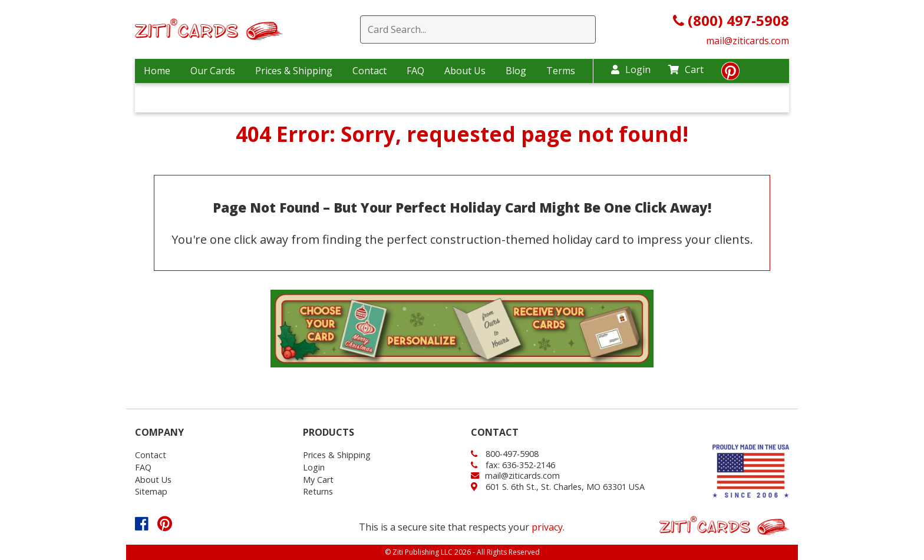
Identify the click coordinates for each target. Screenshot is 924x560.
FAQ (415, 71)
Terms (561, 71)
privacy (547, 527)
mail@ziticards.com (748, 41)
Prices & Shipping (294, 71)
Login (631, 69)
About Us (465, 71)
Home (157, 71)
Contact (369, 71)
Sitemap (151, 491)
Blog (516, 71)
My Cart (318, 480)
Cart (686, 69)
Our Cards (213, 71)
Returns (318, 491)
